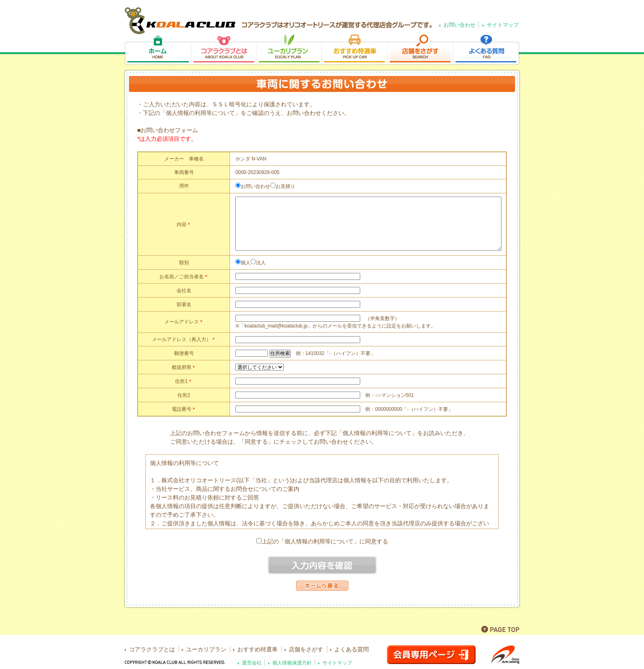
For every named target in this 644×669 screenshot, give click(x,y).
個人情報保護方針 (292, 663)
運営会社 (252, 663)
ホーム (158, 50)
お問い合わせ (460, 25)
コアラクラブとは (224, 50)
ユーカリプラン (289, 50)
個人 (246, 263)
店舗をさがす (420, 50)
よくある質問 (486, 50)
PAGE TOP (500, 629)
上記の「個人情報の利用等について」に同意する (325, 541)
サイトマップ (503, 25)
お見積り (285, 186)
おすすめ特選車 (354, 50)
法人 (261, 263)
